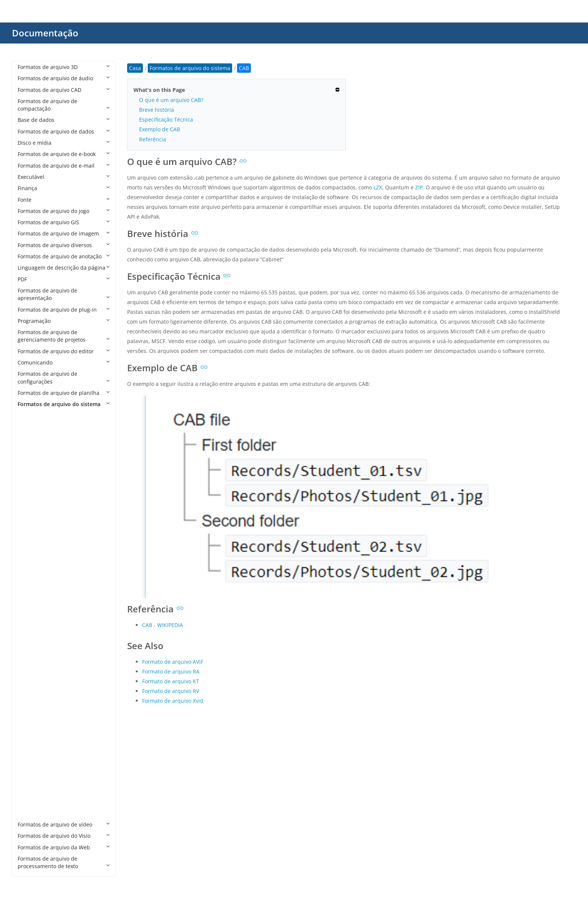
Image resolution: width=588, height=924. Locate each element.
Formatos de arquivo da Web (64, 847)
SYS (30, 790)
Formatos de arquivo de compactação (64, 105)
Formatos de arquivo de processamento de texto (64, 862)
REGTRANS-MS (43, 734)
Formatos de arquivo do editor (64, 351)
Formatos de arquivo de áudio (64, 78)
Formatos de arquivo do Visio (64, 836)
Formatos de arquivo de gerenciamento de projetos (64, 336)
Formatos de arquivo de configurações (64, 377)
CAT (30, 495)
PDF (64, 279)
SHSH (32, 768)
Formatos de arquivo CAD (64, 90)
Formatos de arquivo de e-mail (64, 166)
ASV (30, 472)
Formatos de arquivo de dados (64, 131)
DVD (30, 597)
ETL (29, 609)
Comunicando (64, 362)
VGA (30, 813)
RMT (31, 745)
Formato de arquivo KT (171, 681)
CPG (30, 518)
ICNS (31, 643)
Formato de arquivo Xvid (173, 701)
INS (29, 665)
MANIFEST (38, 688)
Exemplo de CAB (160, 129)
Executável (64, 177)
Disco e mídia (64, 143)
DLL (30, 563)
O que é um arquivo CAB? (171, 100)
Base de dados (64, 120)
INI (29, 654)
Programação (64, 321)
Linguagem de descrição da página (64, 268)
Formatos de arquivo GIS (64, 222)
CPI (29, 529)
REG (30, 722)
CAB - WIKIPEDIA (163, 625)
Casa (135, 68)
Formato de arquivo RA (171, 671)
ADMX (33, 438)
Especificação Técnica (166, 119)
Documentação (45, 33)
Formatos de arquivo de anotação (64, 256)
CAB (30, 484)
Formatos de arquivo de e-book (64, 154)
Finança (64, 188)
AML (31, 449)
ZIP (419, 187)
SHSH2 (33, 779)
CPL (30, 541)
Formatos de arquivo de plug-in (64, 310)
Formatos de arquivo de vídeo (64, 824)
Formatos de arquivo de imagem (64, 233)
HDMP (33, 620)
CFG (30, 506)
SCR (30, 756)
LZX (378, 187)
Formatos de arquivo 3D (64, 67)
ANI (30, 461)
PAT (30, 711)
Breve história (157, 110)
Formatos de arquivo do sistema (64, 404)
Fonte (64, 200)
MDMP (33, 700)
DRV (30, 586)
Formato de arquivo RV (171, 691)
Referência (153, 139)
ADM (31, 427)
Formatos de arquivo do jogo (64, 211)
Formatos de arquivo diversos (64, 245)
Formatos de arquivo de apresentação (64, 294)
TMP (31, 802)
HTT (30, 631)
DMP (31, 575)
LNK (30, 677)
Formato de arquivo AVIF (173, 662)
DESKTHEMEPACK (47, 552)
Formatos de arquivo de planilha (64, 393)
